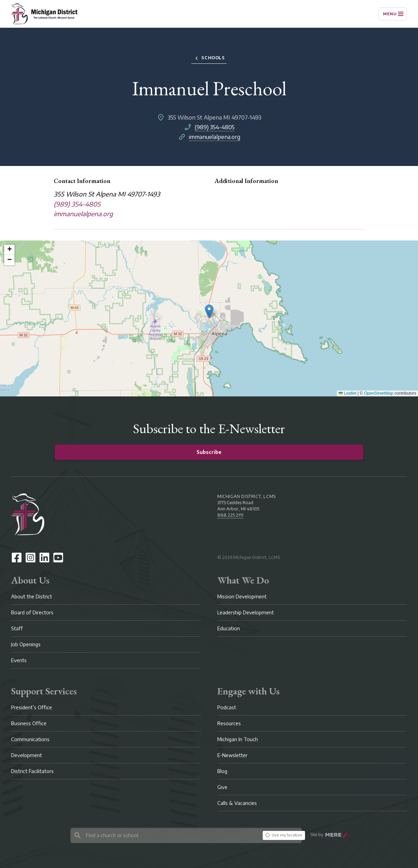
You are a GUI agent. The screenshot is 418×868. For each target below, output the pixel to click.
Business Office (29, 723)
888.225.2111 (230, 515)
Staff (17, 628)
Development (27, 755)
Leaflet (347, 393)
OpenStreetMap (379, 393)
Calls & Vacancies (237, 803)
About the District (32, 597)
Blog (222, 771)
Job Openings (26, 644)
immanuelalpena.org (215, 137)
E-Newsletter (232, 755)
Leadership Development (246, 612)
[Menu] (393, 14)
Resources (229, 723)
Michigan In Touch (238, 739)
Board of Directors (32, 612)
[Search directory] (165, 835)
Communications (30, 739)
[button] (209, 311)
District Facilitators (32, 771)
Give (222, 787)
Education (229, 628)
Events (19, 660)
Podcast (227, 707)
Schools (209, 58)
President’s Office (32, 707)
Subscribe (209, 452)
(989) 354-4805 (215, 127)
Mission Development (242, 597)
